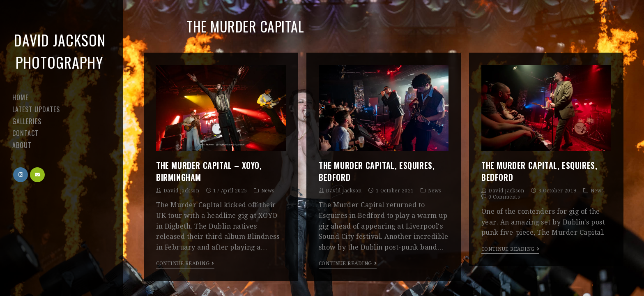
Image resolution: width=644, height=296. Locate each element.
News (268, 191)
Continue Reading (185, 264)
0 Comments (504, 197)
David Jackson (182, 191)
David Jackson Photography (60, 51)
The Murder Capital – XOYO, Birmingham (209, 171)
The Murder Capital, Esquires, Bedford (377, 171)
